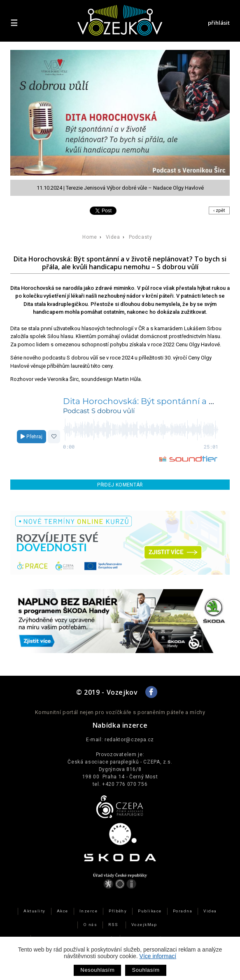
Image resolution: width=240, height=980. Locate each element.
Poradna (183, 911)
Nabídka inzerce (120, 725)
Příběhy (118, 911)
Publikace (150, 911)
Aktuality (34, 911)
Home (90, 237)
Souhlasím (146, 970)
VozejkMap (144, 925)
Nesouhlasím (97, 970)
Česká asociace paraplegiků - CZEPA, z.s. (120, 762)
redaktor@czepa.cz (129, 740)
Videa (113, 237)
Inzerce (89, 911)
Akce (63, 911)
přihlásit (219, 23)
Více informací (158, 956)
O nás (90, 925)
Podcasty (141, 237)
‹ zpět (219, 210)
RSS (113, 925)
